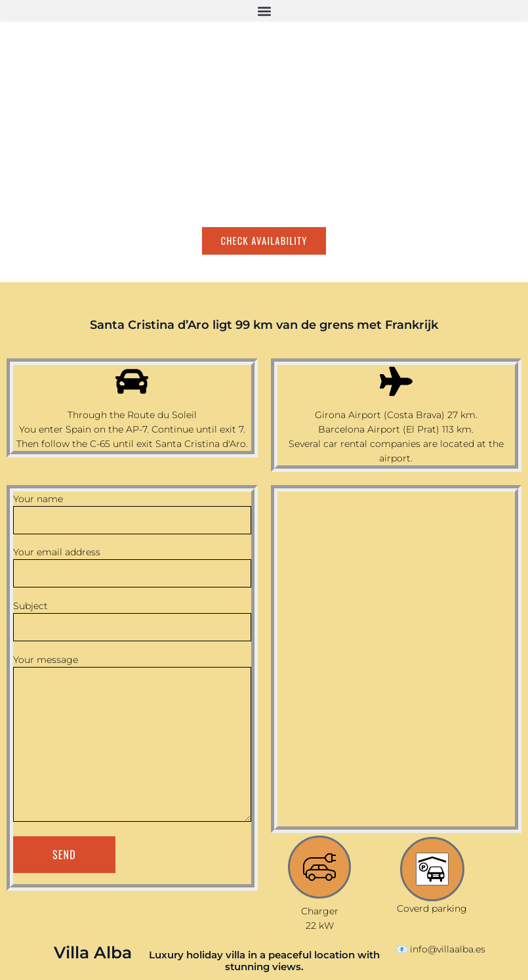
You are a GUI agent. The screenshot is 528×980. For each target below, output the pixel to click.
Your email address (132, 567)
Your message (132, 740)
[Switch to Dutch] (92, 268)
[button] (264, 11)
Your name (132, 514)
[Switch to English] (18, 268)
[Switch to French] (68, 268)
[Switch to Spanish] (43, 268)
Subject (132, 621)
